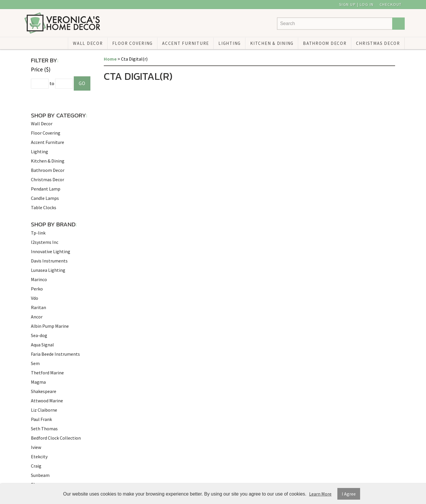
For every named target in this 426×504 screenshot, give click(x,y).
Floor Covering (133, 43)
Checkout (391, 4)
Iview (36, 447)
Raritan (38, 307)
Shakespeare (44, 391)
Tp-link (38, 233)
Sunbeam (40, 475)
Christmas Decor (378, 43)
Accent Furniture (186, 43)
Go (82, 83)
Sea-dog (39, 335)
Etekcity (39, 457)
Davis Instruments (49, 261)
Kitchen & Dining (272, 43)
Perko (37, 289)
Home (110, 59)
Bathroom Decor (325, 43)
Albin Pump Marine (50, 326)
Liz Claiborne (44, 410)
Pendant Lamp (46, 189)
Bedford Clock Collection (56, 438)
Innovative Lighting (51, 251)
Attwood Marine (47, 401)
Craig (36, 466)
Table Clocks (44, 207)
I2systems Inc (45, 242)
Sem (35, 363)
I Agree (349, 494)
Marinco (39, 279)
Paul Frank (41, 419)
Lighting (230, 43)
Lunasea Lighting (48, 270)
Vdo (35, 298)
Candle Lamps (45, 198)
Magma (38, 382)
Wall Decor (88, 43)
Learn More (320, 494)
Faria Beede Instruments (55, 354)
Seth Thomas (44, 429)
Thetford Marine (47, 373)
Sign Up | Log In (356, 4)
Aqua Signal (42, 345)
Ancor (37, 317)
